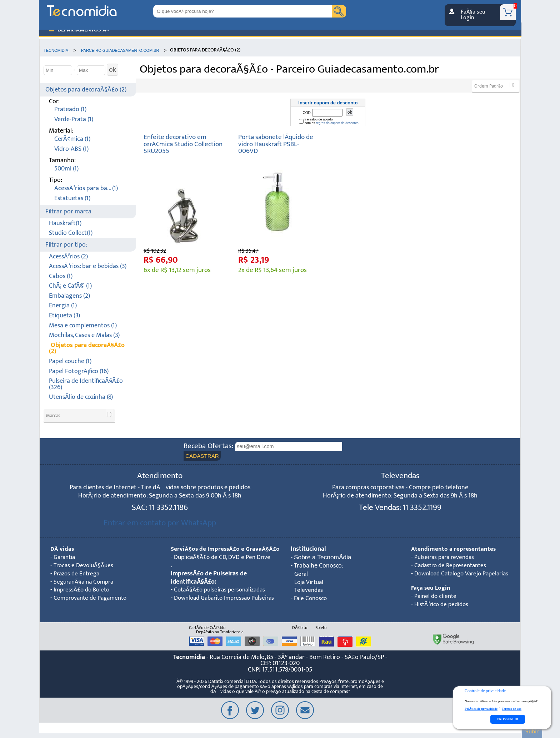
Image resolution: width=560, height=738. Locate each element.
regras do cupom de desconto (337, 123)
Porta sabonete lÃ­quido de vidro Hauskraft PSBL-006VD (276, 144)
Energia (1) (63, 306)
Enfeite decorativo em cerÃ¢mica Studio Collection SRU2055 (183, 144)
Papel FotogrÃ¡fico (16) (79, 372)
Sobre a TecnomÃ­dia (323, 558)
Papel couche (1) (70, 361)
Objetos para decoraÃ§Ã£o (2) (86, 90)
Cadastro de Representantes (453, 566)
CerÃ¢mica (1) (72, 139)
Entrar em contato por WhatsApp (160, 524)
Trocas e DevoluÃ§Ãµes (85, 566)
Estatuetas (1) (72, 199)
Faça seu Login (431, 588)
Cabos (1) (61, 276)
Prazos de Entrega (78, 574)
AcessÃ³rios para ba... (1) (86, 189)
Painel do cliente (436, 597)
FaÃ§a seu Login (473, 15)
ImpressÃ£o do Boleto (84, 591)
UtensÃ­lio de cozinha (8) (81, 397)
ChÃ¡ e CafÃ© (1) (70, 286)
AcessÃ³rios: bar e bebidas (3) (88, 266)
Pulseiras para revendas (446, 558)
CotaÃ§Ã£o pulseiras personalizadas (223, 599)
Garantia (65, 558)
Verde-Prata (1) (74, 120)
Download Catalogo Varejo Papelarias (465, 574)
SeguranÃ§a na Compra (86, 582)
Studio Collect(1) (71, 233)
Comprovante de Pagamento (93, 599)
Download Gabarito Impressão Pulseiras (214, 611)
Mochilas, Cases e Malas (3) (84, 335)
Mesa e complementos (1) (83, 326)
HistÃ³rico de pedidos (443, 605)
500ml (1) (66, 169)
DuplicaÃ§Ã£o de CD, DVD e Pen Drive (225, 566)
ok (112, 70)
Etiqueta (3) (64, 316)
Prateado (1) (70, 110)
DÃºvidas (62, 549)
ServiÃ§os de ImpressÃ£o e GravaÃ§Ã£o (208, 554)
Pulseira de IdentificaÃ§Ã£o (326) (86, 384)
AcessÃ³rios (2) (68, 257)
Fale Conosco (311, 599)
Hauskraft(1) (65, 224)
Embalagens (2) (69, 296)
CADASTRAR (202, 456)
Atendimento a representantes (454, 549)
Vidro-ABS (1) (71, 149)
